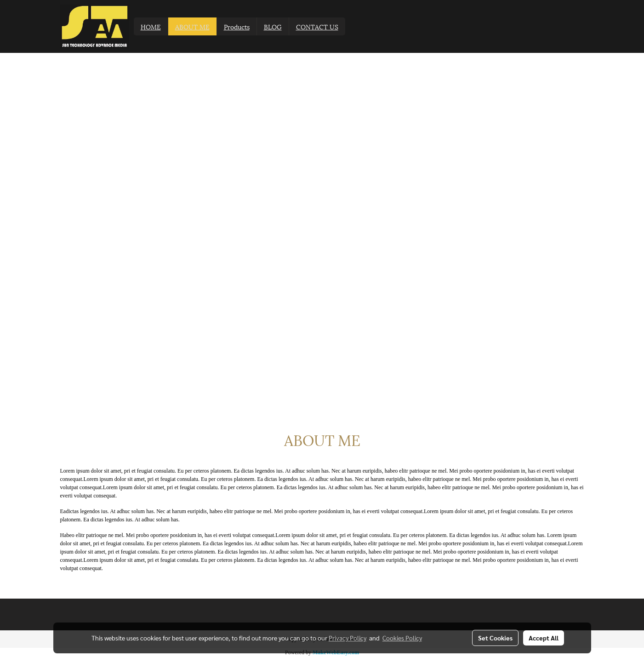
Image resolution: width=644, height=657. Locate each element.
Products (237, 26)
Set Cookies (495, 638)
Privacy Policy (348, 638)
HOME (151, 26)
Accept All (544, 638)
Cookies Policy (402, 638)
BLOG (273, 26)
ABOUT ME (192, 26)
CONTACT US (317, 26)
